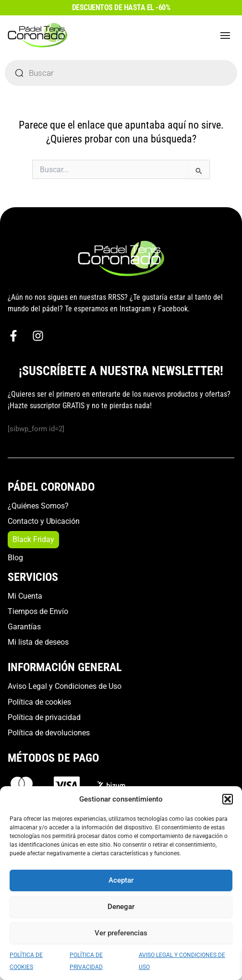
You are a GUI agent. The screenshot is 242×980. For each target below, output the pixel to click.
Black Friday (33, 539)
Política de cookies (39, 702)
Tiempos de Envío (38, 611)
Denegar (121, 907)
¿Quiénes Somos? (38, 506)
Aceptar (121, 880)
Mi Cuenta (25, 596)
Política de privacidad (44, 717)
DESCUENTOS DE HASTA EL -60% (121, 7)
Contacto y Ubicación (44, 521)
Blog (15, 558)
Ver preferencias (121, 933)
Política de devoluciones (49, 733)
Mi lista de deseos (38, 642)
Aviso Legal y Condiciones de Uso (65, 686)
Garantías (24, 627)
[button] (228, 799)
